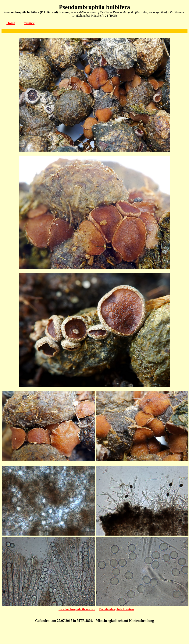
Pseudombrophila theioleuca (77, 609)
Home (11, 23)
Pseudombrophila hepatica (116, 609)
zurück (29, 23)
